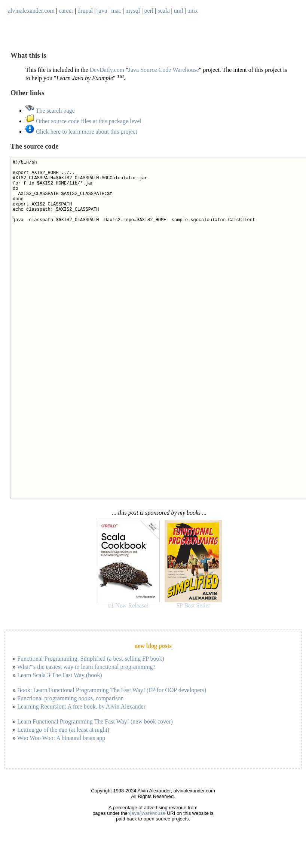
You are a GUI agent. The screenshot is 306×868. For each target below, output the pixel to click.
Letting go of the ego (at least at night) (63, 730)
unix (193, 11)
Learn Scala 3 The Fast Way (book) (60, 675)
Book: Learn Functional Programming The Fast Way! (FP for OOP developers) (112, 690)
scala (164, 11)
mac (116, 11)
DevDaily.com (107, 70)
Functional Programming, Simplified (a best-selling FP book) (91, 659)
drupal (85, 11)
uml (179, 11)
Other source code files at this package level (83, 121)
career (66, 11)
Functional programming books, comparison (70, 698)
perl (149, 11)
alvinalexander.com (31, 11)
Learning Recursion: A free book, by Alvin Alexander (81, 706)
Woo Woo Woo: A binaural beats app (61, 738)
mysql (133, 11)
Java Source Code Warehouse (164, 70)
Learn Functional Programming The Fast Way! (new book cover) (95, 721)
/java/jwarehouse (147, 813)
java (102, 11)
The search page (50, 111)
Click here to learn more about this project (81, 132)
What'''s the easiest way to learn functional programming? (86, 667)
